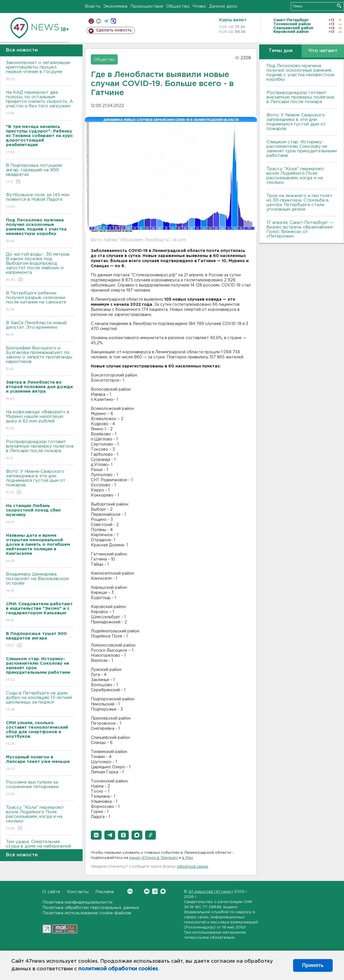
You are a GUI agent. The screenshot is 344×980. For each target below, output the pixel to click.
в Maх (188, 858)
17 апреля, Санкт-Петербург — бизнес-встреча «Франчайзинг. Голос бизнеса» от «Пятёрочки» (300, 229)
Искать (339, 6)
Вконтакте (130, 891)
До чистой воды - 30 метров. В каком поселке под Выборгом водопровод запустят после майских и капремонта (40, 267)
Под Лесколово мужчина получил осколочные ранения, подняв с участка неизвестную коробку (301, 73)
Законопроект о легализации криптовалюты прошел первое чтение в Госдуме (40, 71)
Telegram (155, 891)
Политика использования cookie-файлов (87, 913)
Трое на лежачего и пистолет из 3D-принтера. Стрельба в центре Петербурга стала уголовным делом (299, 203)
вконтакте (99, 21)
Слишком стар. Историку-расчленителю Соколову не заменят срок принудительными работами (302, 149)
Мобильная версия (91, 21)
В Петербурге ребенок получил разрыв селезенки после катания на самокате (40, 302)
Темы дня (280, 51)
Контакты (78, 892)
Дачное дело (223, 6)
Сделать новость (114, 30)
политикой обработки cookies (118, 969)
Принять (313, 965)
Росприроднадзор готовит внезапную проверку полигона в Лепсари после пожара (40, 450)
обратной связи (192, 867)
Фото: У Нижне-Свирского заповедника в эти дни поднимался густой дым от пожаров (40, 482)
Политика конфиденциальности (77, 902)
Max (163, 891)
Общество (178, 6)
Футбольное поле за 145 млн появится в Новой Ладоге (40, 201)
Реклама (105, 892)
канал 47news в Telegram (153, 858)
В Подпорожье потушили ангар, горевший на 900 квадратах (40, 174)
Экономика (115, 6)
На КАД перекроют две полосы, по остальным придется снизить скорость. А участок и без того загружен (40, 103)
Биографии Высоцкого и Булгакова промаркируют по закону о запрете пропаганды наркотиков (40, 359)
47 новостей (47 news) (211, 892)
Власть (93, 6)
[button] (96, 835)
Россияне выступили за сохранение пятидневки (40, 789)
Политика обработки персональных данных (91, 908)
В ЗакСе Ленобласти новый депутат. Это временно (40, 329)
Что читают (323, 51)
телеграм (106, 21)
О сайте (51, 892)
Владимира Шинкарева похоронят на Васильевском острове (40, 583)
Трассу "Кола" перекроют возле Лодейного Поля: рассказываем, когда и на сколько (40, 818)
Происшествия (147, 6)
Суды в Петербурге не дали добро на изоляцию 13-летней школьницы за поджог (40, 702)
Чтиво (199, 6)
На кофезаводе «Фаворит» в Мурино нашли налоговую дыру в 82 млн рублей (40, 421)
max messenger (113, 21)
